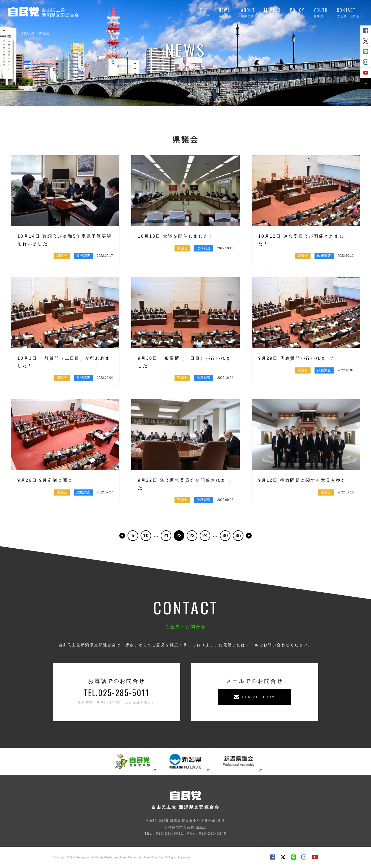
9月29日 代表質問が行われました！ (300, 358)
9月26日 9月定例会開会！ (48, 480)
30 (225, 536)
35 (238, 536)
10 (146, 536)
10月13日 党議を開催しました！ (176, 236)
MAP (201, 827)
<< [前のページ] (122, 536)
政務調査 (83, 256)
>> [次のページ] (249, 536)
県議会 (62, 256)
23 (192, 536)
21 (166, 536)
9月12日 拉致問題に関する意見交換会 (302, 480)
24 (205, 536)
